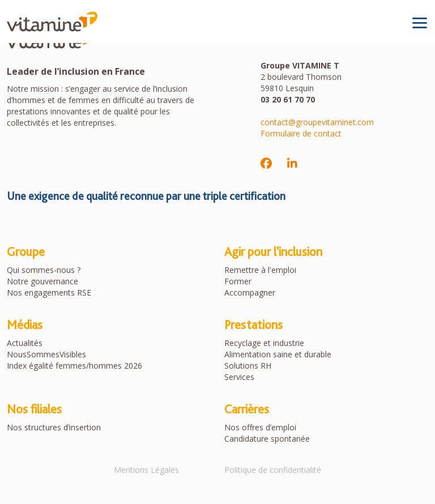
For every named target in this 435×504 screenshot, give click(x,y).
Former (238, 281)
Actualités (25, 343)
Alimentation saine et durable (278, 354)
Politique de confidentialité (273, 470)
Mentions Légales (146, 470)
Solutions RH (248, 366)
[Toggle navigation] (420, 23)
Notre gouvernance (42, 281)
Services (239, 377)
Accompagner (250, 292)
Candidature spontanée (267, 439)
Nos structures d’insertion (54, 427)
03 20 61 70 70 (288, 99)
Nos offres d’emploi (260, 427)
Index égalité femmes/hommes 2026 (74, 366)
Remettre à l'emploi (260, 270)
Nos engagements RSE (49, 292)
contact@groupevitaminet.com (317, 122)
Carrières (247, 409)
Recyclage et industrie (264, 343)
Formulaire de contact (301, 133)
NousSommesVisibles (46, 354)
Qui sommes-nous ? (44, 270)
